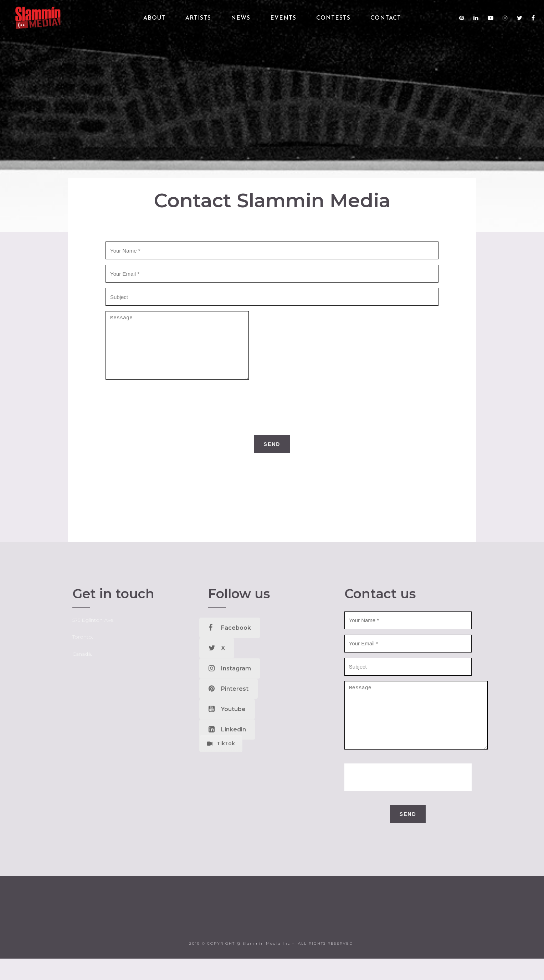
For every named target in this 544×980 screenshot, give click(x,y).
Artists (198, 18)
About (154, 18)
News (241, 18)
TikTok (221, 754)
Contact (386, 18)
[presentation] (272, 418)
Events (283, 18)
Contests (333, 18)
